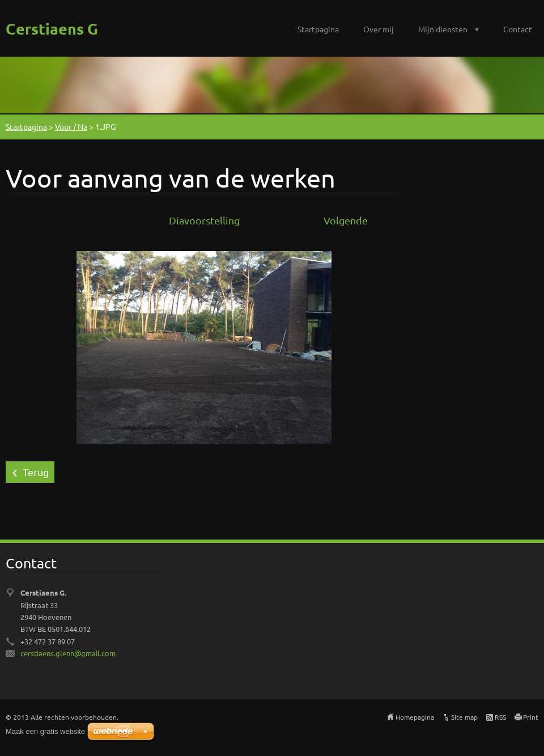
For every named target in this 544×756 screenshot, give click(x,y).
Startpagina (318, 29)
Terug (36, 472)
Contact (518, 29)
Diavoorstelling (204, 220)
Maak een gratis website (45, 731)
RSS (500, 717)
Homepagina (415, 717)
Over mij (379, 29)
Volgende (346, 220)
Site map (464, 717)
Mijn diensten (443, 29)
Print (531, 717)
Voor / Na (71, 126)
